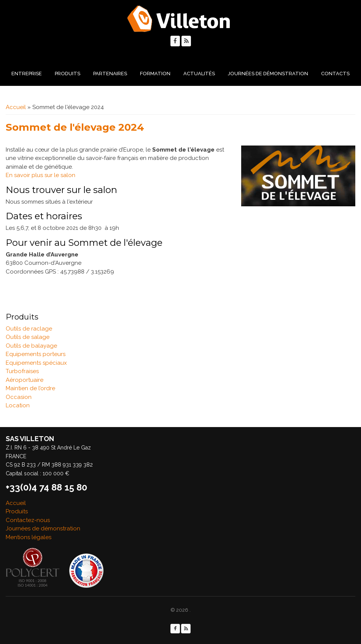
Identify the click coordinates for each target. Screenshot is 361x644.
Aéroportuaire (25, 380)
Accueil (16, 107)
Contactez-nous (28, 520)
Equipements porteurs (36, 354)
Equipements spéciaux (36, 363)
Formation (155, 74)
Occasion (19, 397)
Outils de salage (28, 337)
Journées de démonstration (268, 74)
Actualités (199, 74)
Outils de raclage (29, 329)
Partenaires (110, 74)
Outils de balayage (31, 346)
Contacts (335, 74)
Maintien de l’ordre (30, 388)
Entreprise (27, 74)
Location (18, 405)
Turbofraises (22, 371)
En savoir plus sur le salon (41, 175)
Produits (68, 74)
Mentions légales (29, 537)
